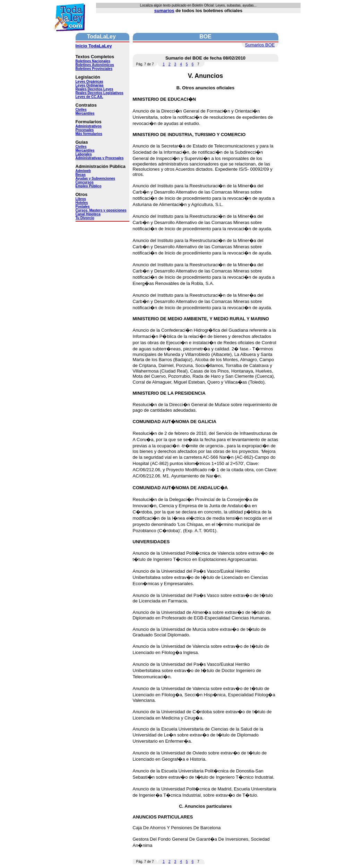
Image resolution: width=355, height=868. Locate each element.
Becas (81, 175)
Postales (83, 207)
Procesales (85, 130)
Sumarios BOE (260, 45)
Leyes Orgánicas (89, 82)
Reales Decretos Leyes (94, 89)
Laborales (84, 154)
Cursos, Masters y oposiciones (101, 210)
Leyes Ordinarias (90, 85)
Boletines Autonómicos (95, 65)
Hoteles (82, 203)
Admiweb (83, 171)
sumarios (164, 11)
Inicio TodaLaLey (94, 46)
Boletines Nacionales (93, 61)
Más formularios (89, 134)
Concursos (85, 182)
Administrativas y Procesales (100, 158)
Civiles (81, 110)
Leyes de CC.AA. (89, 97)
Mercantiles (85, 113)
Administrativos (89, 126)
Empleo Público (89, 186)
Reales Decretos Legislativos (99, 93)
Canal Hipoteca (88, 214)
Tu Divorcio (85, 218)
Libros (81, 199)
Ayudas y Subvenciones (96, 178)
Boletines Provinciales (94, 69)
